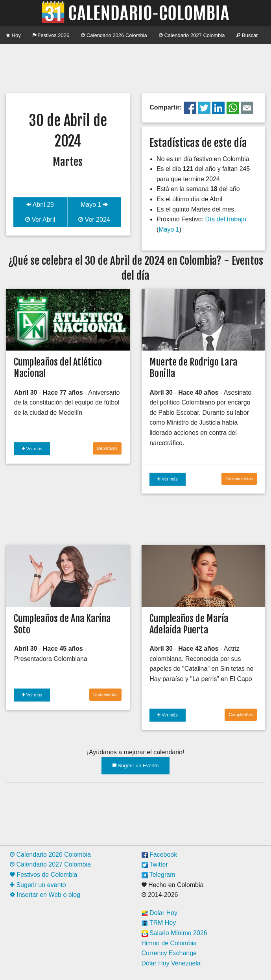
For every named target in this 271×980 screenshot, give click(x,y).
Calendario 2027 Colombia (192, 35)
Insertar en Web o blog (45, 895)
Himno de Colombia (169, 943)
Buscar (247, 35)
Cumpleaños (105, 694)
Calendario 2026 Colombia (114, 35)
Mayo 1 (94, 205)
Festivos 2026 (51, 35)
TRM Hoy (159, 923)
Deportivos (107, 448)
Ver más (32, 449)
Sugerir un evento (38, 885)
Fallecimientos (239, 479)
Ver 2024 (94, 220)
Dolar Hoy (160, 913)
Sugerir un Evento (136, 766)
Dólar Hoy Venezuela (171, 963)
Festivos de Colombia (43, 875)
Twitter (155, 864)
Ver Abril (40, 220)
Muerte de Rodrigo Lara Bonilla (193, 368)
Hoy (13, 35)
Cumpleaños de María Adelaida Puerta (189, 624)
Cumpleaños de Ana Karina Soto (62, 624)
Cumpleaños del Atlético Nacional (58, 368)
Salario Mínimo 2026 (174, 933)
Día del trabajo (225, 219)
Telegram (159, 875)
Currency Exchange (169, 953)
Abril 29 (40, 205)
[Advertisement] (135, 68)
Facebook (159, 855)
